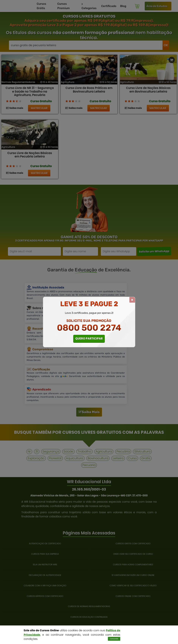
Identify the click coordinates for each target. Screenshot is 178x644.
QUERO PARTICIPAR (89, 338)
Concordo (114, 639)
